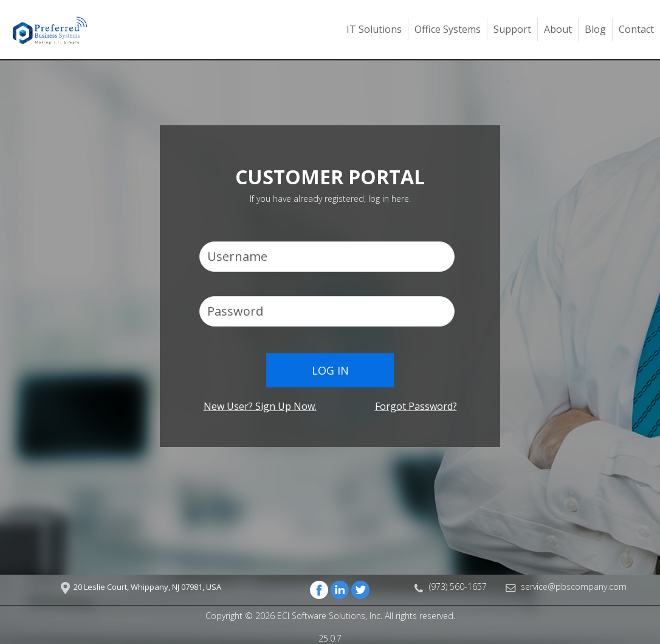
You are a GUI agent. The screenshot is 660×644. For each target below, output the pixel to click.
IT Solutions (374, 29)
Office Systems (448, 29)
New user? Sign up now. (260, 406)
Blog (595, 29)
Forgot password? (416, 406)
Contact (636, 29)
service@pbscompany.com (574, 587)
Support (512, 29)
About (558, 29)
